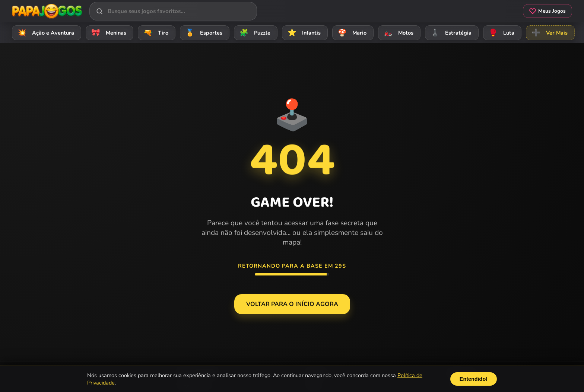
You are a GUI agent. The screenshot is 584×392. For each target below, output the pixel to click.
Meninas (108, 33)
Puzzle (254, 33)
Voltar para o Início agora (292, 304)
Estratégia (450, 33)
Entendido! (474, 379)
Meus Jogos (547, 11)
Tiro (155, 33)
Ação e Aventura (45, 33)
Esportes (203, 33)
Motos (397, 33)
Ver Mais (548, 33)
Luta (500, 33)
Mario (351, 33)
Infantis (303, 33)
